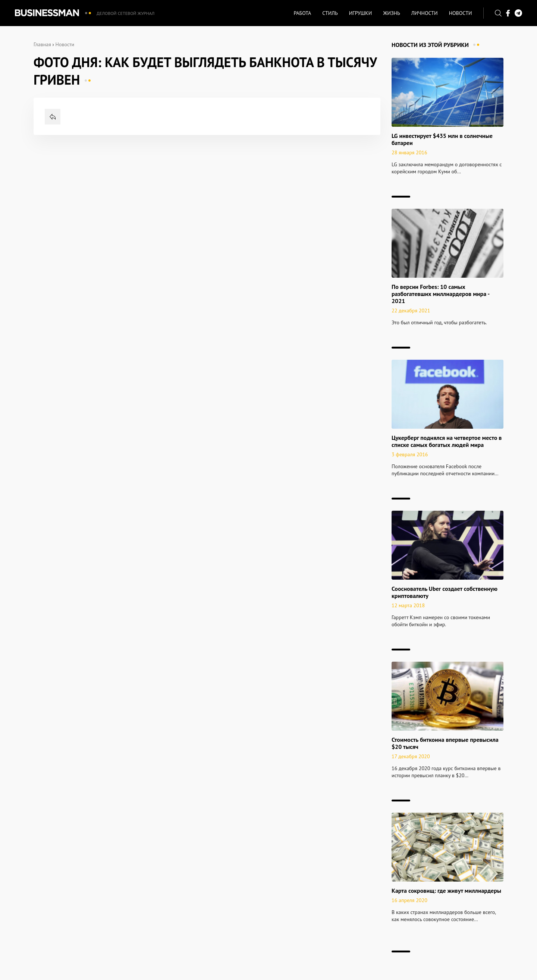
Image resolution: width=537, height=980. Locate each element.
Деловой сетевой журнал (125, 13)
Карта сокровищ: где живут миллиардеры (446, 891)
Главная (42, 44)
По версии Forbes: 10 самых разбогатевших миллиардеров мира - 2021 (440, 294)
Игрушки (360, 13)
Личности (425, 13)
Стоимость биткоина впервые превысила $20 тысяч (445, 743)
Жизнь (392, 13)
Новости (461, 13)
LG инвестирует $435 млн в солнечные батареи (442, 139)
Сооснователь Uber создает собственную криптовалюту (445, 592)
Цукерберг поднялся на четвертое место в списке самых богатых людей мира (447, 441)
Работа (302, 13)
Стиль (330, 13)
